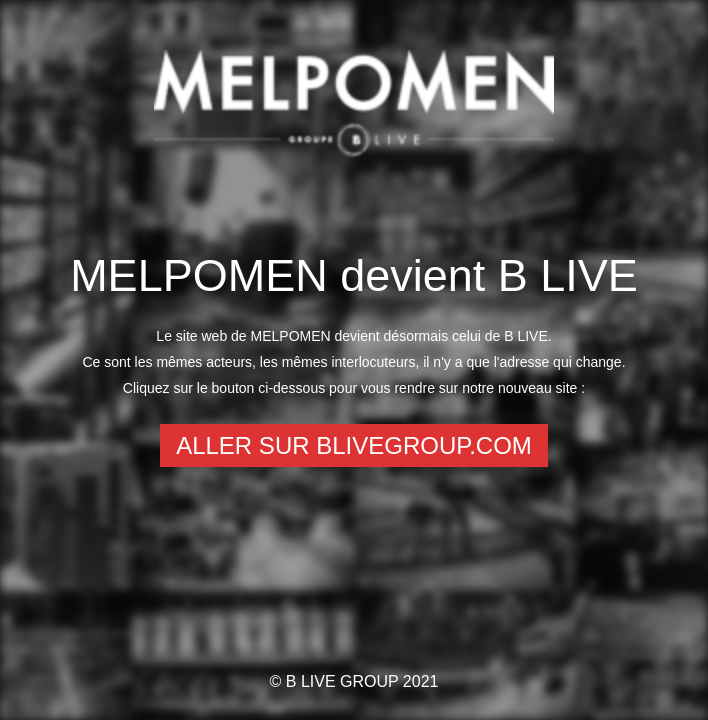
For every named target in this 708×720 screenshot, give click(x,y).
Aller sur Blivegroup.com (354, 445)
